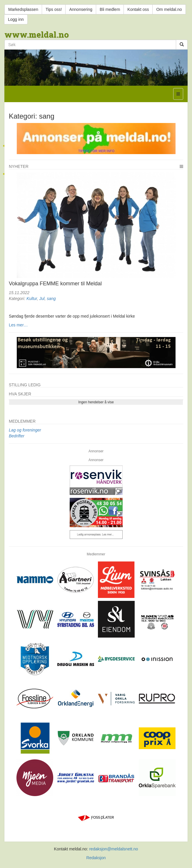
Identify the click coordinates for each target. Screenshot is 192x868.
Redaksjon (96, 858)
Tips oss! (54, 9)
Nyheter (19, 166)
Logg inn (16, 19)
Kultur (32, 299)
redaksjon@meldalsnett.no (113, 849)
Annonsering (81, 9)
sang (51, 299)
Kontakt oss (138, 9)
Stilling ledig (25, 385)
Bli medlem (110, 9)
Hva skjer (20, 394)
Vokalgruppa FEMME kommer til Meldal (55, 284)
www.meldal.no (37, 34)
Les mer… (18, 325)
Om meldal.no (169, 9)
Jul (42, 299)
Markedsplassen (23, 9)
